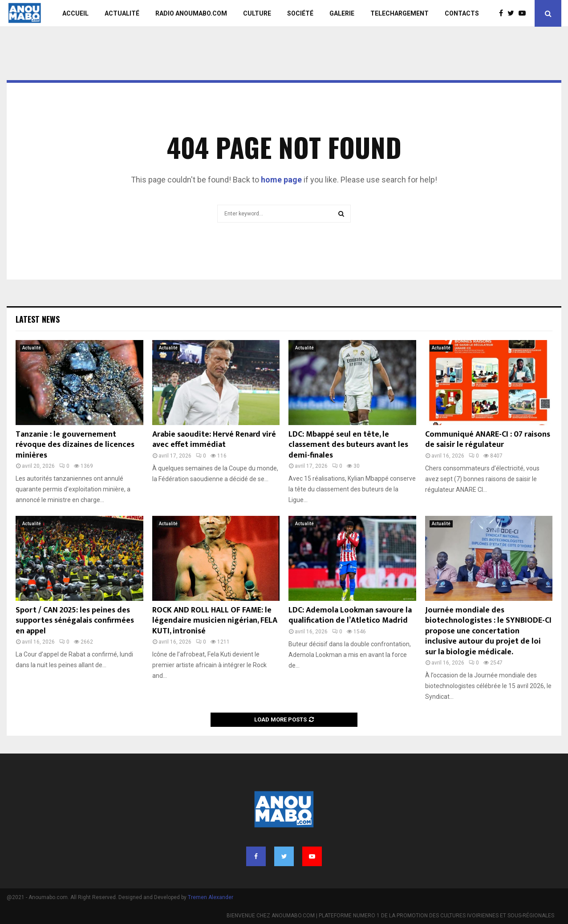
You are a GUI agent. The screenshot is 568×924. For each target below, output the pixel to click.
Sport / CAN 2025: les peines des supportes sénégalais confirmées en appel (75, 621)
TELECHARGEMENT (400, 13)
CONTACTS (462, 13)
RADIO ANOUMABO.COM (191, 13)
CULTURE (257, 13)
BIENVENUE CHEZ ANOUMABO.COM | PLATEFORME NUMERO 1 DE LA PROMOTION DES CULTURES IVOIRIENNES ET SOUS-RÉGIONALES (390, 916)
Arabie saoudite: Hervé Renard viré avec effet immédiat (214, 440)
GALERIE (342, 13)
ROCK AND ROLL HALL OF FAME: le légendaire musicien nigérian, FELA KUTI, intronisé (215, 621)
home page (281, 180)
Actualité (32, 348)
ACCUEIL (75, 13)
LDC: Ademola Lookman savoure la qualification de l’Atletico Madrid (350, 615)
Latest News (38, 319)
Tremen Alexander (211, 897)
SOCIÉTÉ (300, 13)
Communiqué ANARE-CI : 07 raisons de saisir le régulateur (488, 440)
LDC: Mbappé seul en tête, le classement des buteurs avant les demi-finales (348, 445)
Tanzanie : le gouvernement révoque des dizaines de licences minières (75, 445)
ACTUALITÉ (122, 13)
